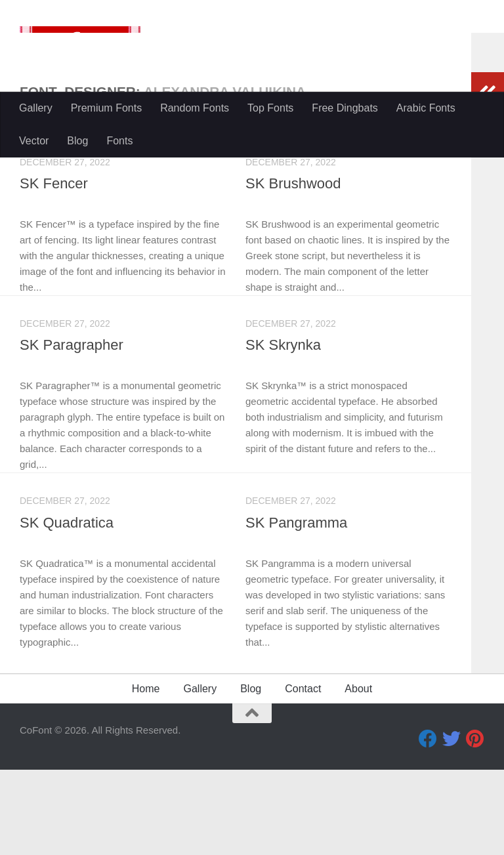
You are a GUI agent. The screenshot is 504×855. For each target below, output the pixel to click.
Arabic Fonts (426, 108)
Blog (77, 141)
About (358, 774)
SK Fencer (54, 269)
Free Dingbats (345, 108)
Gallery (36, 108)
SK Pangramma (296, 608)
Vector (34, 141)
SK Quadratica (67, 608)
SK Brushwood (293, 269)
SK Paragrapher (72, 430)
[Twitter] (451, 824)
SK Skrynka (283, 430)
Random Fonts (195, 108)
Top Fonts (270, 108)
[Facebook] (428, 824)
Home (146, 774)
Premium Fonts (106, 108)
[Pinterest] (475, 824)
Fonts (119, 141)
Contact (303, 774)
